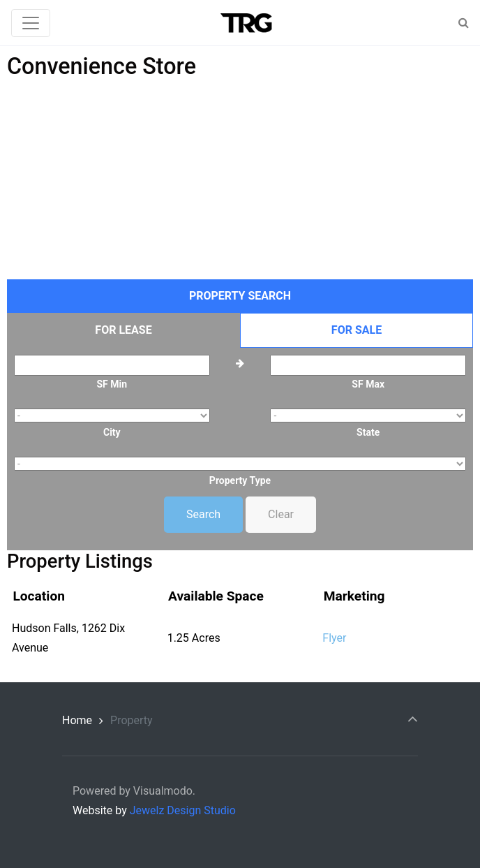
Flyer (334, 638)
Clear (281, 514)
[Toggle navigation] (31, 23)
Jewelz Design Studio (183, 810)
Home (77, 720)
